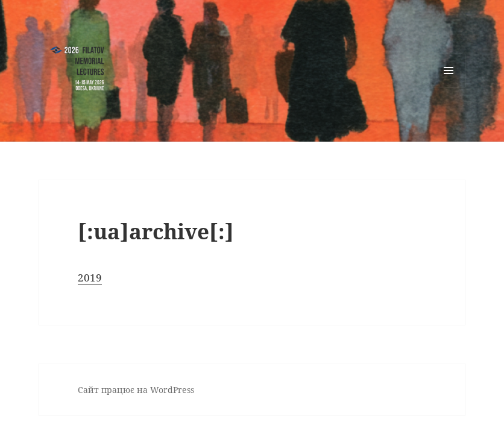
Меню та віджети (449, 87)
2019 (90, 278)
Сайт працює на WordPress (136, 390)
